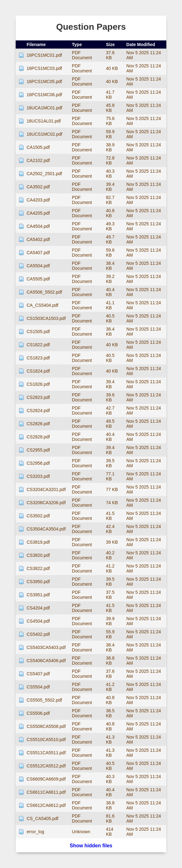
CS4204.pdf (38, 608)
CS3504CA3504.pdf (46, 529)
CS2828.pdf (38, 437)
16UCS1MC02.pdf (44, 134)
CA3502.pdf (38, 187)
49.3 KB (110, 226)
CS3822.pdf (38, 568)
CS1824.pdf (38, 371)
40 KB (112, 68)
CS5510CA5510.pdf (46, 740)
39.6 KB (110, 397)
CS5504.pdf (38, 687)
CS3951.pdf (38, 595)
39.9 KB (110, 621)
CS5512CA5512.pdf (46, 766)
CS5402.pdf (38, 634)
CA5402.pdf (38, 239)
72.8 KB (110, 160)
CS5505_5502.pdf (44, 700)
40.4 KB (110, 292)
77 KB (112, 489)
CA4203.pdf (38, 200)
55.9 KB (110, 634)
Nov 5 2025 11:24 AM (144, 55)
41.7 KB (110, 95)
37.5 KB (110, 595)
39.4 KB (110, 187)
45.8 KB (110, 108)
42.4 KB (110, 529)
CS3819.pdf (38, 542)
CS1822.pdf (38, 345)
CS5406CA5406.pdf (46, 661)
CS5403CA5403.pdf (46, 647)
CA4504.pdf (38, 226)
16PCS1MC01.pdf (44, 55)
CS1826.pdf (38, 384)
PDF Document (82, 55)
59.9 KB (110, 134)
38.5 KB (110, 713)
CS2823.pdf (38, 397)
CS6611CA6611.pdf (46, 792)
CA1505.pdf (38, 147)
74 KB (112, 503)
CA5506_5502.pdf (44, 292)
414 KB (109, 832)
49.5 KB (110, 424)
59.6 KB (110, 253)
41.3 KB (110, 740)
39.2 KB (110, 279)
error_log (35, 832)
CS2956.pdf (38, 463)
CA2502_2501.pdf (44, 174)
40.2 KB (110, 555)
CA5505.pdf (38, 279)
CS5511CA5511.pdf (46, 753)
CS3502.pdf (38, 516)
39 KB (112, 542)
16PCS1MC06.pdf (44, 95)
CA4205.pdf (38, 213)
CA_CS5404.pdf (42, 305)
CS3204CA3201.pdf (46, 489)
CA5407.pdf (38, 253)
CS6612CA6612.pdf (46, 805)
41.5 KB (110, 516)
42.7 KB (110, 410)
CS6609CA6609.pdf (46, 779)
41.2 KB (110, 568)
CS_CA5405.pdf (42, 818)
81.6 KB (110, 818)
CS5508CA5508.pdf (46, 726)
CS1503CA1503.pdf (46, 318)
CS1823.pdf (38, 358)
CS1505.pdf (38, 332)
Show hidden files (91, 846)
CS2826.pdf (38, 424)
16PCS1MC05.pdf (44, 81)
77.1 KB (110, 476)
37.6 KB (110, 55)
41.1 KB (110, 305)
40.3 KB (110, 174)
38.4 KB (110, 266)
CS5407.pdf (38, 674)
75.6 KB (110, 121)
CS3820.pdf (38, 555)
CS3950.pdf (38, 582)
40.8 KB (110, 213)
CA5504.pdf (38, 266)
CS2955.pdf (38, 450)
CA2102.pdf (38, 160)
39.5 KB (110, 463)
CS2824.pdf (38, 410)
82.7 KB (110, 200)
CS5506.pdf (38, 713)
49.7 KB (110, 239)
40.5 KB (110, 318)
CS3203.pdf (38, 476)
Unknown (81, 832)
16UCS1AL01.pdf (44, 121)
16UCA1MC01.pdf (44, 108)
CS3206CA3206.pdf (46, 503)
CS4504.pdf (38, 621)
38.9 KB (110, 147)
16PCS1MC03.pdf (44, 68)
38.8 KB (110, 661)
